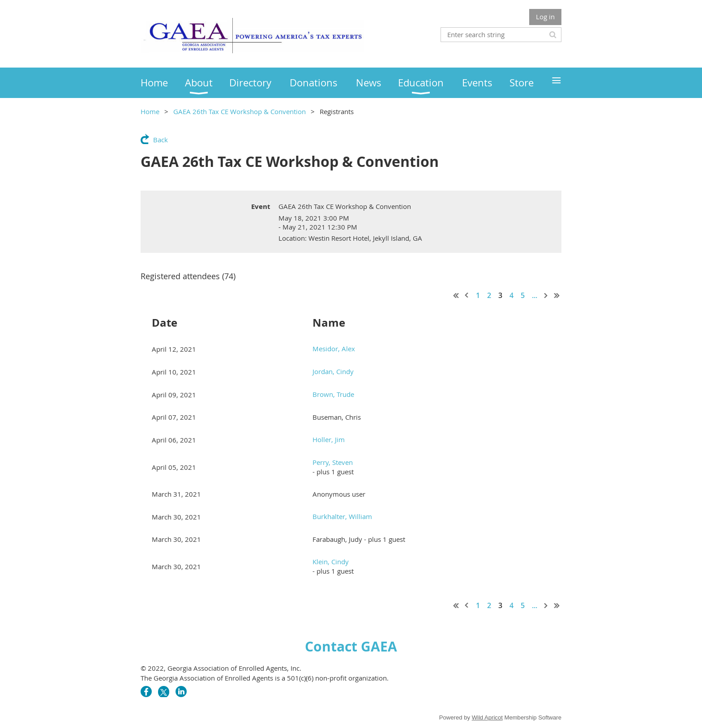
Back (161, 140)
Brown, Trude (333, 394)
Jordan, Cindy (333, 371)
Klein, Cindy (331, 562)
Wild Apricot (487, 717)
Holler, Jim (329, 439)
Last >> (557, 295)
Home (150, 111)
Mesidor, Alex (334, 349)
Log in (545, 17)
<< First (456, 295)
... (535, 295)
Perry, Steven (333, 462)
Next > (546, 295)
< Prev (467, 295)
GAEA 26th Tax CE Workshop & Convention (240, 111)
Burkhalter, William (342, 516)
